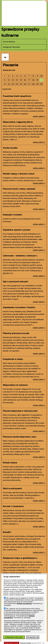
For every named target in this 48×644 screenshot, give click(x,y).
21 (5, 84)
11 (5, 80)
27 (29, 84)
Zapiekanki (7, 89)
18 (33, 80)
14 (17, 80)
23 (13, 84)
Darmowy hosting (25, 643)
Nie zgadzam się (33, 637)
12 (9, 80)
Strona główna (9, 42)
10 (41, 76)
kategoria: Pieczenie (11, 47)
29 (37, 84)
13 (13, 80)
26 (25, 84)
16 (25, 80)
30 (41, 84)
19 (37, 80)
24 (17, 84)
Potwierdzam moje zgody (14, 637)
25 (21, 84)
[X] (43, 643)
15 (21, 80)
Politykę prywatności (24, 604)
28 (33, 84)
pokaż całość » (39, 116)
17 (29, 80)
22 (9, 84)
